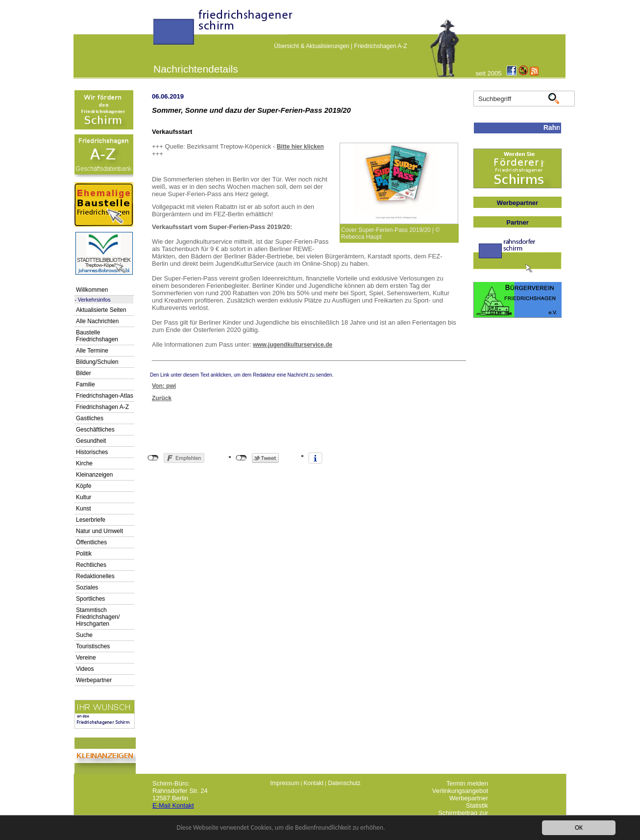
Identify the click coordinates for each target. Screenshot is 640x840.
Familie (86, 384)
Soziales (87, 587)
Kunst (84, 509)
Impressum (284, 783)
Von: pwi (164, 386)
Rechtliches (91, 565)
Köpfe (84, 486)
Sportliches (90, 599)
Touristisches (93, 646)
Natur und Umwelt (99, 531)
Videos (85, 669)
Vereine (86, 658)
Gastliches (90, 418)
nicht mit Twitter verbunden (241, 458)
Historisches (92, 452)
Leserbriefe (91, 520)
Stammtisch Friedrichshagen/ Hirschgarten (98, 617)
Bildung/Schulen (97, 362)
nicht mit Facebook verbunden (153, 458)
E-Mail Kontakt (173, 805)
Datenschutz (344, 783)
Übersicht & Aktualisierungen (311, 46)
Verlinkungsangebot (460, 791)
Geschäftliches (95, 430)
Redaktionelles (95, 576)
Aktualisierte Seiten (101, 310)
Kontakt (313, 783)
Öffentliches (91, 542)
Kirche (84, 463)
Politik (84, 554)
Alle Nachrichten (97, 321)
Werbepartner (94, 680)
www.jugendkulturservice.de (293, 345)
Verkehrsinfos (94, 300)
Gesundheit (91, 441)
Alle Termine (92, 351)
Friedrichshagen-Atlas (105, 396)
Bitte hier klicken (300, 147)
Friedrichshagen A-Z (381, 46)
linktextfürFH (159, 30)
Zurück (162, 398)
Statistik (477, 805)
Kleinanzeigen (94, 475)
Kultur (84, 497)
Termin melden (467, 783)
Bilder (84, 373)
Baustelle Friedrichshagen (97, 336)
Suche (84, 635)
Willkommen (92, 290)
